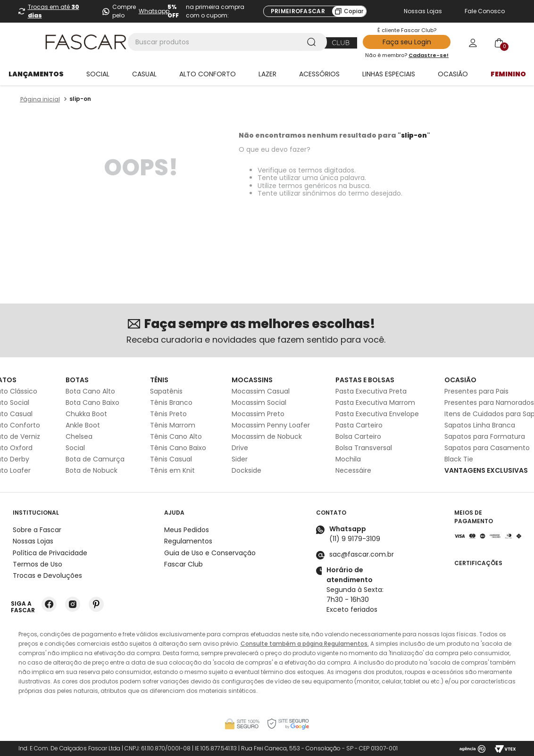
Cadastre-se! (429, 55)
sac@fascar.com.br (362, 554)
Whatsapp (154, 11)
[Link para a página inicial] (40, 99)
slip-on (80, 99)
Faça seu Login (407, 42)
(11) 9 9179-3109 (355, 539)
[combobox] (227, 42)
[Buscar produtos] (313, 42)
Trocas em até (54, 11)
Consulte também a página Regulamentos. (305, 644)
